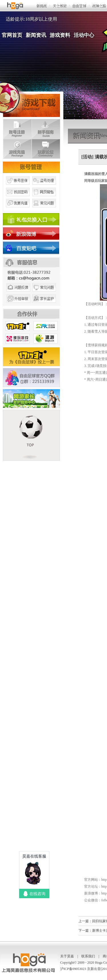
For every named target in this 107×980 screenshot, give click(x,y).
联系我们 (88, 956)
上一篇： (85, 921)
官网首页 (12, 35)
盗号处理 (44, 187)
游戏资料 (60, 35)
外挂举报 (18, 305)
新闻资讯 (36, 35)
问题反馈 (18, 294)
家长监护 (44, 305)
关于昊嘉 (67, 956)
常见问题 (44, 210)
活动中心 (84, 35)
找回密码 (18, 198)
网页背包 (44, 198)
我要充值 (18, 210)
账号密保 (18, 187)
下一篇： (85, 931)
